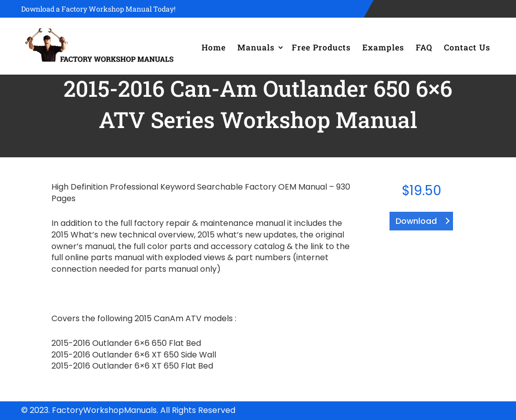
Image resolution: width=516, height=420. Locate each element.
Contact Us (467, 47)
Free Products (321, 47)
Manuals (256, 47)
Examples (383, 47)
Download (416, 221)
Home (214, 47)
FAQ (424, 47)
